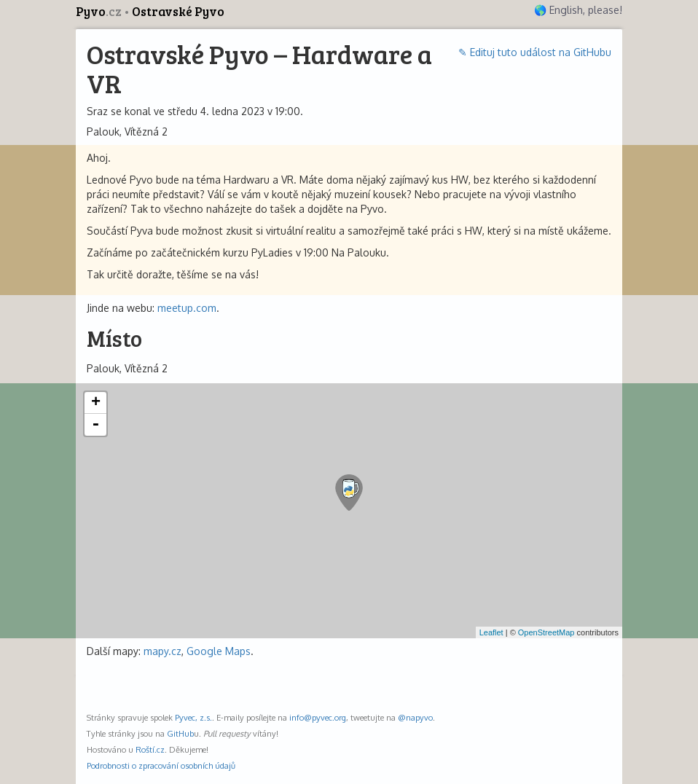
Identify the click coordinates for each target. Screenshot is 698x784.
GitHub (180, 733)
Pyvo (100, 11)
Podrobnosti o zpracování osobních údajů (161, 765)
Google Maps (219, 651)
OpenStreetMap (546, 632)
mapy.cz (162, 651)
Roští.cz (150, 749)
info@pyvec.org (318, 717)
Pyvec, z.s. (193, 717)
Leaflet (491, 632)
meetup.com (187, 308)
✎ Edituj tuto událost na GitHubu (535, 52)
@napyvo (415, 717)
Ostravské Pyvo (178, 11)
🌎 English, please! (578, 10)
